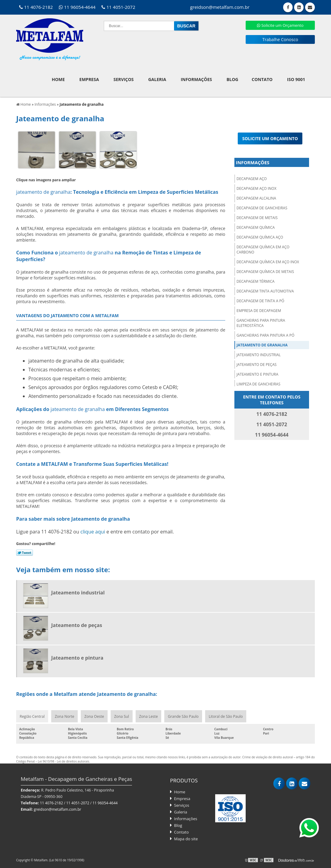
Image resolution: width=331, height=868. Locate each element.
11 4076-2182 (36, 7)
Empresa (89, 79)
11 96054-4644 (77, 7)
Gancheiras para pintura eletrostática (261, 322)
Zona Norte (64, 716)
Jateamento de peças (256, 364)
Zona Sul (122, 716)
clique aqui (93, 531)
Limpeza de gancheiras (258, 383)
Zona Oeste (94, 716)
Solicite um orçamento (270, 138)
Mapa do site (186, 838)
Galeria (157, 79)
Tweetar (25, 552)
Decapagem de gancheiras (262, 207)
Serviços (123, 79)
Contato (262, 79)
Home (58, 79)
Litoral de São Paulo (226, 716)
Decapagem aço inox (256, 188)
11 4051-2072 (118, 7)
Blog (232, 79)
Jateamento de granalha (262, 344)
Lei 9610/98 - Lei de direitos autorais (64, 761)
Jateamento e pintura (257, 374)
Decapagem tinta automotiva (265, 291)
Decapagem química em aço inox (268, 261)
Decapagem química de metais (265, 271)
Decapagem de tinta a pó (260, 300)
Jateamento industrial (259, 354)
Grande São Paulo (184, 716)
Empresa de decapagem (259, 310)
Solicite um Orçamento (280, 25)
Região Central (32, 716)
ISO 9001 (296, 79)
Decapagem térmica (256, 281)
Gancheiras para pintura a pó (265, 335)
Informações (196, 79)
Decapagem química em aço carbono (263, 249)
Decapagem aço (252, 178)
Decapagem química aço (260, 237)
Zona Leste (149, 716)
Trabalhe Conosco (280, 39)
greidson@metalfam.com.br (58, 809)
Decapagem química (256, 227)
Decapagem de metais (257, 217)
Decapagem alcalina (256, 198)
